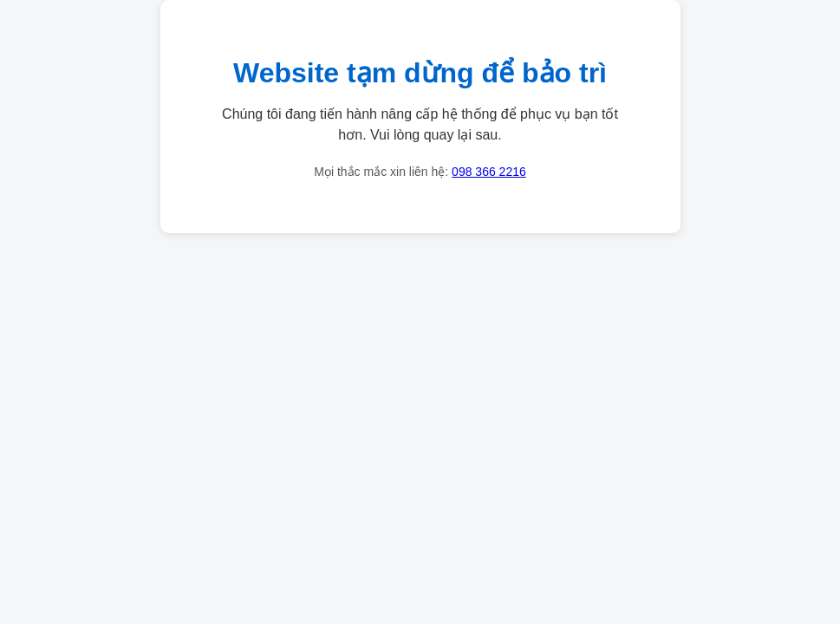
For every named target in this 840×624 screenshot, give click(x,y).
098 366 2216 (489, 172)
